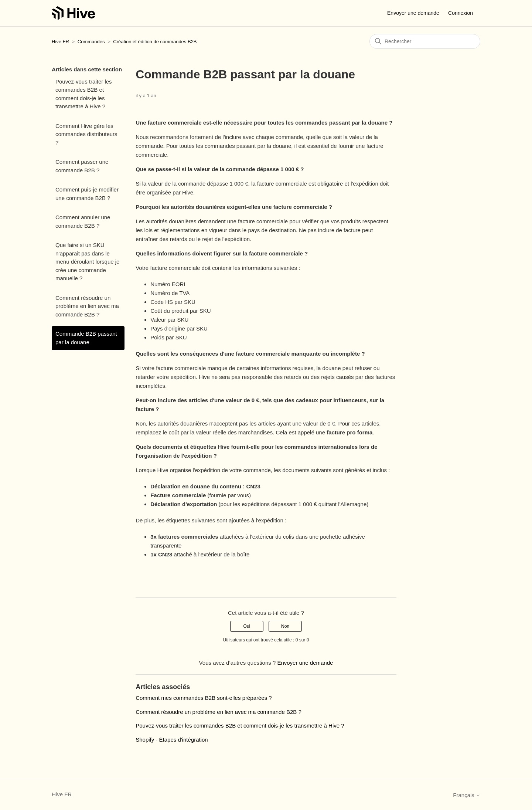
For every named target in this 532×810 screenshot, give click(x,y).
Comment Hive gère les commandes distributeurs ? (86, 134)
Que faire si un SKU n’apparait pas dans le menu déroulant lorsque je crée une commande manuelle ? (87, 262)
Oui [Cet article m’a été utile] (247, 626)
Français (467, 795)
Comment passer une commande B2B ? (82, 166)
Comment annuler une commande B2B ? (83, 221)
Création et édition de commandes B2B (155, 42)
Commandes (91, 42)
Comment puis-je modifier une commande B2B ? (87, 194)
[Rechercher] (425, 41)
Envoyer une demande (413, 13)
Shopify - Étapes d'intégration (172, 740)
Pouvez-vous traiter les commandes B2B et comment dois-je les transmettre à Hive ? (84, 94)
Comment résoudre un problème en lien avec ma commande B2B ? (87, 306)
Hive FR (60, 42)
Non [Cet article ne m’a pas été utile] (285, 626)
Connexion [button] (461, 13)
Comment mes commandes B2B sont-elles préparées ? (204, 698)
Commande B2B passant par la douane (86, 338)
